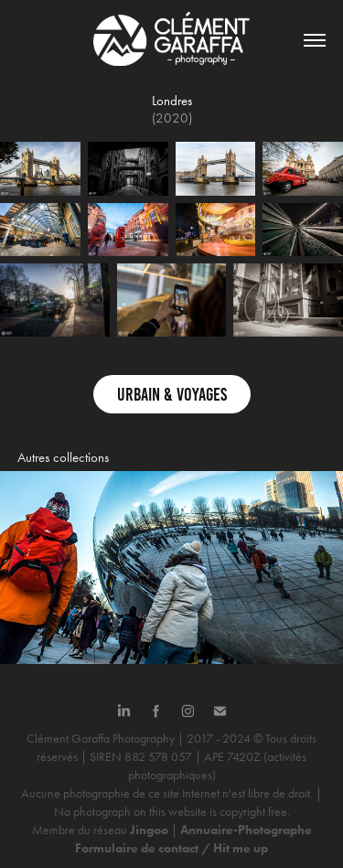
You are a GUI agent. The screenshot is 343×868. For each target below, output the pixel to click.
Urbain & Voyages (172, 394)
